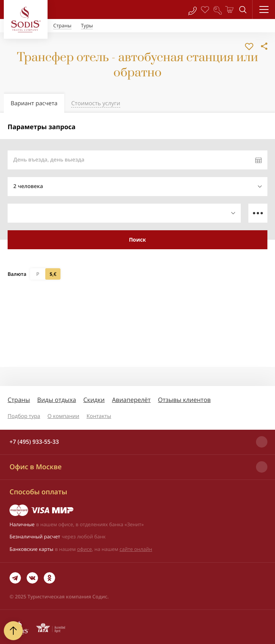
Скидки (94, 400)
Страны (19, 400)
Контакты (99, 416)
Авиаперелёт (131, 400)
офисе (85, 549)
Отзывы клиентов (184, 400)
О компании (64, 416)
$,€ (53, 274)
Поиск (137, 240)
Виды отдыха (57, 400)
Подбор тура (24, 416)
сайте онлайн (136, 549)
